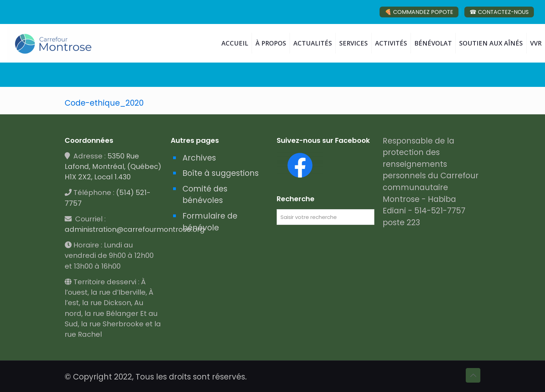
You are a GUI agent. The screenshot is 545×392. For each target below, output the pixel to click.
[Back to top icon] (473, 375)
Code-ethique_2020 (104, 103)
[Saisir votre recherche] (326, 217)
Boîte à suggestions (221, 173)
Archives (199, 158)
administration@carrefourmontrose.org (135, 229)
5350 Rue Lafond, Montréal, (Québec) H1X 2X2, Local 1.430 (113, 166)
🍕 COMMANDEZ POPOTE (419, 12)
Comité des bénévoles (205, 195)
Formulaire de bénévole (210, 222)
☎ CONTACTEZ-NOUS (499, 12)
